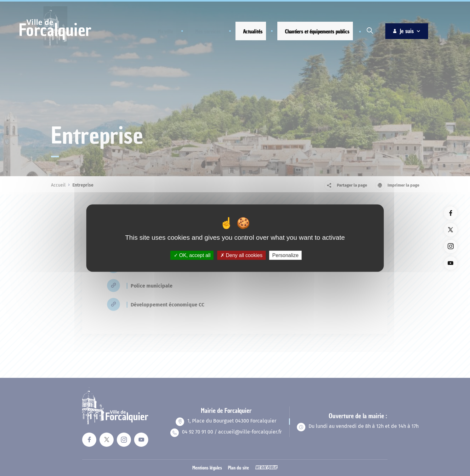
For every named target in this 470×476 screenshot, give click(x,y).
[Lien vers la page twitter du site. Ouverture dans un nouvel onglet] (451, 230)
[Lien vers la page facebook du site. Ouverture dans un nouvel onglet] (451, 213)
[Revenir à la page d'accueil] (55, 45)
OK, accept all (192, 255)
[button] (160, 32)
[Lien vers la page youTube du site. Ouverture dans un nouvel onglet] (451, 263)
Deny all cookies (241, 255)
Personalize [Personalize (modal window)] (286, 255)
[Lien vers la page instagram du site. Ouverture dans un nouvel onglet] (451, 246)
